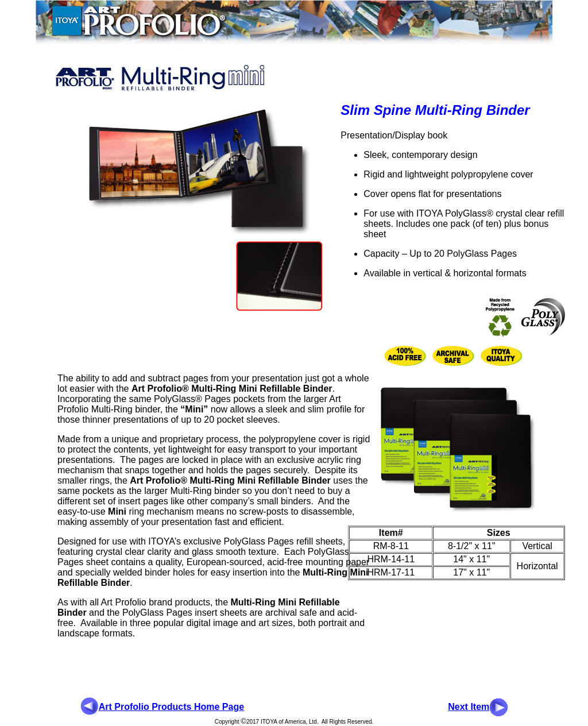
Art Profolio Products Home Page (171, 707)
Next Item (469, 707)
